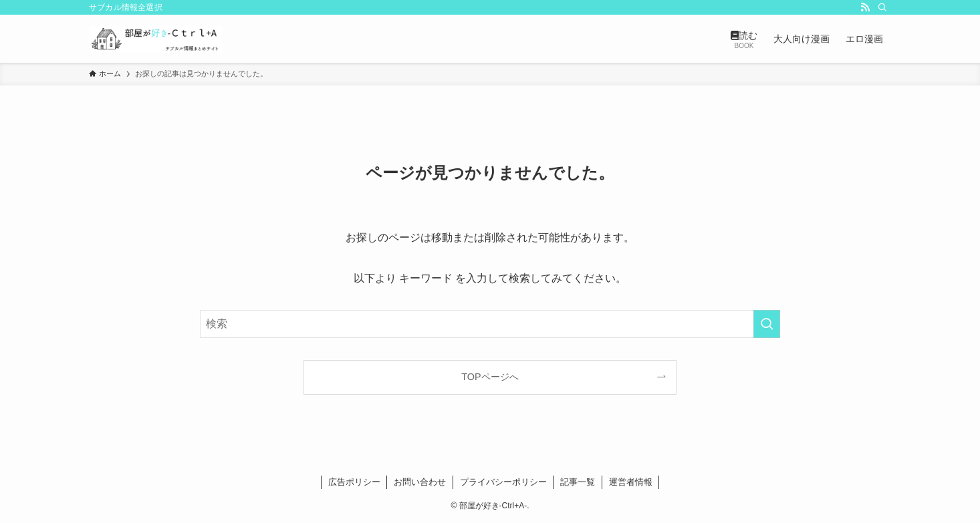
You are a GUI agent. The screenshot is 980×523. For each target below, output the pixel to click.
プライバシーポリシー (503, 482)
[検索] (882, 7)
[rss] (865, 7)
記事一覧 (578, 482)
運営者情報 (631, 482)
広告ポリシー (354, 482)
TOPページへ (490, 377)
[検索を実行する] (767, 324)
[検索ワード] (490, 324)
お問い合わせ (420, 482)
